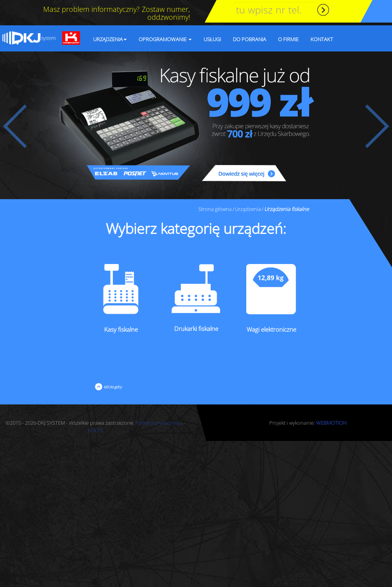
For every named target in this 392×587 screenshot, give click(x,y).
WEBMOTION (331, 423)
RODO (95, 430)
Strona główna (215, 209)
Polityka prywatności (159, 423)
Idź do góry (112, 387)
